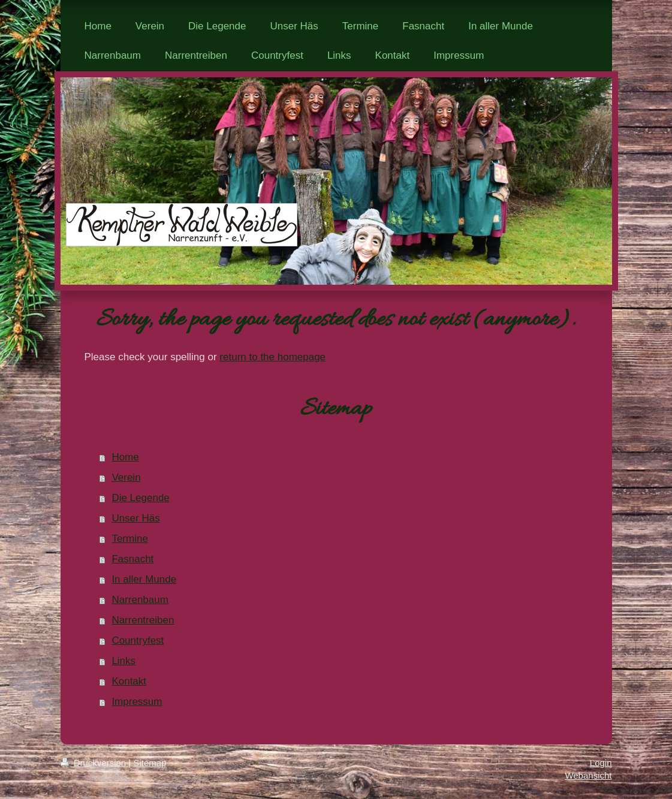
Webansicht (588, 775)
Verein (126, 477)
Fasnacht (132, 559)
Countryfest (138, 640)
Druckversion (95, 763)
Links (123, 661)
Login (601, 763)
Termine (129, 539)
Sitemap (150, 763)
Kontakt (129, 681)
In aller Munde (144, 579)
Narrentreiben (143, 620)
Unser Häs (135, 518)
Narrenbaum (140, 600)
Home (125, 457)
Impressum (137, 702)
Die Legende (140, 498)
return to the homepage (272, 357)
